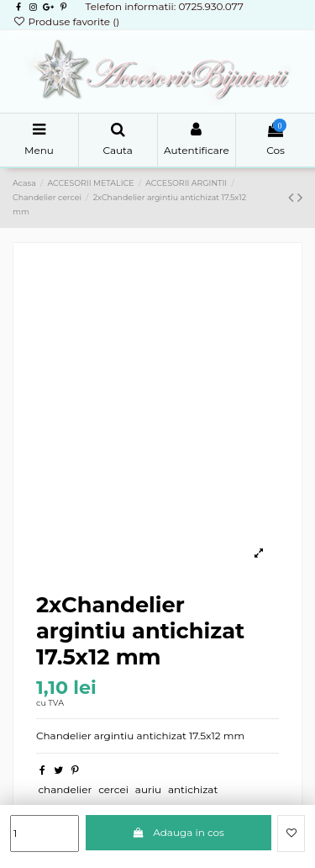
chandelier (65, 789)
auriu (148, 789)
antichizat (193, 789)
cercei (113, 789)
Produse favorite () (66, 21)
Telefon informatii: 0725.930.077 (164, 6)
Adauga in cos (178, 832)
